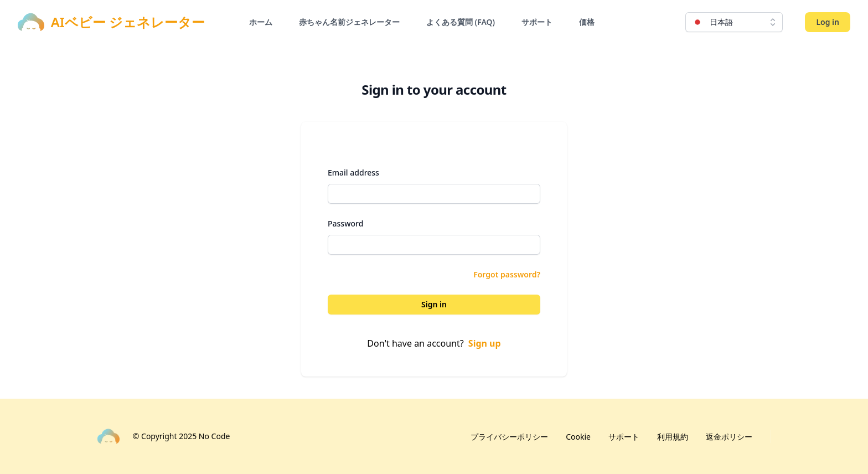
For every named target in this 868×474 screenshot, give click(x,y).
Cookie (578, 437)
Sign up (485, 343)
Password (345, 223)
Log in (828, 22)
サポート (537, 22)
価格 (587, 22)
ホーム (261, 22)
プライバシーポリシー (509, 437)
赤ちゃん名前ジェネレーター (349, 22)
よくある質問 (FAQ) (461, 22)
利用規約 (673, 437)
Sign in (434, 304)
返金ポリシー (729, 437)
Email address (353, 172)
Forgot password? (507, 274)
